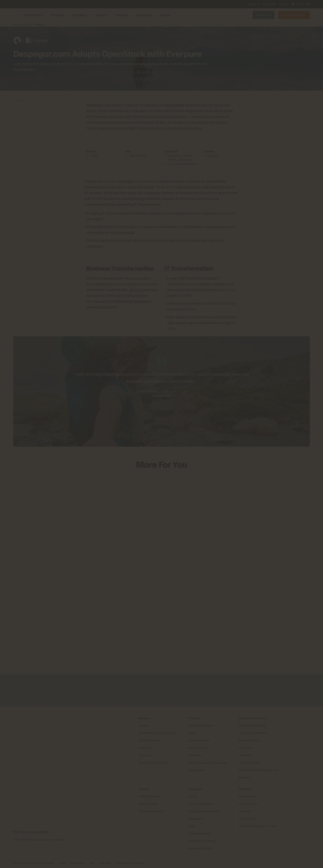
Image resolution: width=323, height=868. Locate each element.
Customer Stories (21, 24)
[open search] (308, 4)
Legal (92, 863)
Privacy (62, 863)
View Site (213, 155)
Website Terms (78, 863)
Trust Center (105, 863)
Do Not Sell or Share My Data (130, 863)
